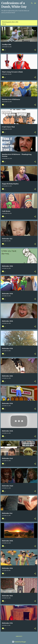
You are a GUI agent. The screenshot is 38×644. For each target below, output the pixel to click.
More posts (19, 636)
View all (4, 24)
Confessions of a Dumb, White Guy (14, 5)
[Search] (32, 3)
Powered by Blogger (19, 642)
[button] (35, 50)
